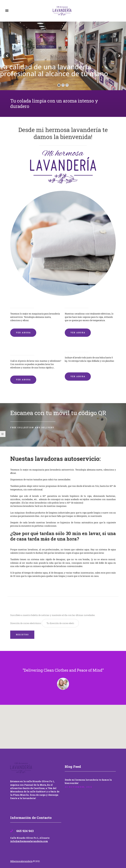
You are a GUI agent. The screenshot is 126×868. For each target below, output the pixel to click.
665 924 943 (25, 831)
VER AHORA (23, 333)
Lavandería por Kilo (79, 346)
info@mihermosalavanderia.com (29, 841)
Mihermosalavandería (21, 861)
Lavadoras (18, 302)
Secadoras (72, 302)
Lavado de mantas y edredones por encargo (35, 348)
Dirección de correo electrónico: (26, 623)
